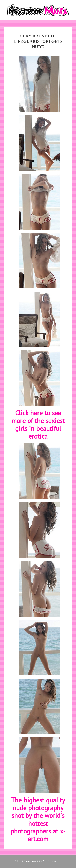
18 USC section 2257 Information (38, 862)
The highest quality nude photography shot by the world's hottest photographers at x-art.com (38, 820)
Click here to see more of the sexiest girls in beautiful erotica (38, 425)
